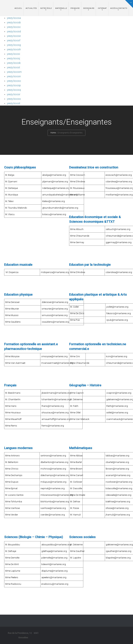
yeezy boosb (14, 22)
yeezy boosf (14, 40)
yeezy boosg (14, 45)
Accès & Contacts (119, 8)
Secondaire (89, 8)
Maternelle (61, 8)
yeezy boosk (14, 63)
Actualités (31, 8)
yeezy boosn (14, 76)
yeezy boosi (13, 54)
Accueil (18, 8)
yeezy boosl (13, 67)
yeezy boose (14, 36)
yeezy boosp (14, 85)
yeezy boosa (14, 18)
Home (53, 133)
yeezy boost (14, 103)
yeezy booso (14, 81)
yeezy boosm (14, 72)
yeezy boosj (13, 58)
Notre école (46, 8)
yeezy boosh (14, 49)
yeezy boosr (14, 94)
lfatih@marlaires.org (117, 406)
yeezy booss (14, 99)
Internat (102, 8)
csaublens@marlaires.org (55, 322)
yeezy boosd (14, 31)
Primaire (75, 8)
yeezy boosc (14, 27)
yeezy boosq (14, 90)
